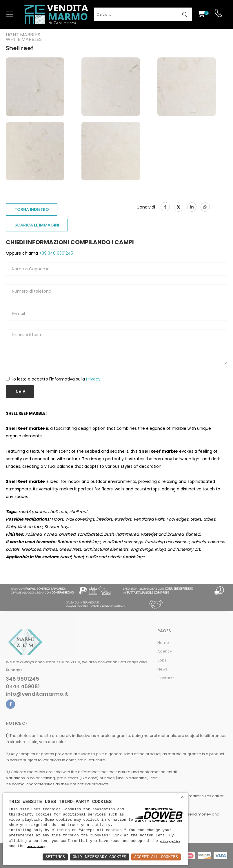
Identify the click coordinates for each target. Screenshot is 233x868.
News (163, 669)
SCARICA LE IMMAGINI (37, 225)
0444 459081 (23, 686)
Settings (55, 857)
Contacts (166, 678)
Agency (165, 651)
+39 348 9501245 (55, 253)
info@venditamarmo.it (37, 694)
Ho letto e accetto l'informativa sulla (56, 379)
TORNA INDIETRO (32, 209)
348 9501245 (22, 679)
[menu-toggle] (9, 15)
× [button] (182, 797)
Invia (20, 392)
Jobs (162, 660)
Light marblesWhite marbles (24, 37)
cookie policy (36, 847)
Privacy (93, 379)
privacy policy (170, 841)
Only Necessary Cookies (100, 857)
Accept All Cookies (156, 857)
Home (163, 643)
